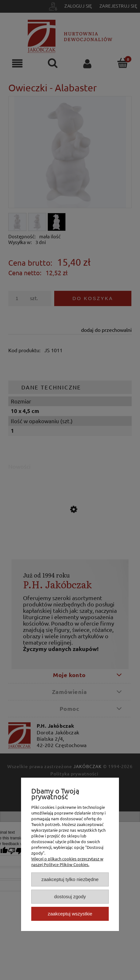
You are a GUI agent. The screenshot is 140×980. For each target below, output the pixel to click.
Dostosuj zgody (70, 896)
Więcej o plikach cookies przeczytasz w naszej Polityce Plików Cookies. (67, 861)
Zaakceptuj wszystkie (70, 914)
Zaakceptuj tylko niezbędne (70, 879)
